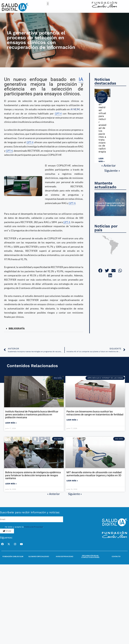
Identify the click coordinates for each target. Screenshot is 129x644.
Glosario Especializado (39, 556)
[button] (48, 4)
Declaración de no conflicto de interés (90, 556)
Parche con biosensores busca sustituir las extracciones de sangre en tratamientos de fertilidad (95, 413)
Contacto (116, 556)
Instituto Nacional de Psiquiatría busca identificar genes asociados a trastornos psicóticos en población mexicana (32, 414)
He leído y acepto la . (24, 527)
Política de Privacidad (34, 527)
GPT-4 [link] (58, 113)
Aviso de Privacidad (64, 556)
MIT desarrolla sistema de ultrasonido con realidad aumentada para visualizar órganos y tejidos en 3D (94, 474)
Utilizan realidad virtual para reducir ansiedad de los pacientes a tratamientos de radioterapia (102, 126)
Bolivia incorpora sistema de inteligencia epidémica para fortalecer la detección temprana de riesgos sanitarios (33, 475)
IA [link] (81, 79)
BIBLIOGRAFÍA (17, 328)
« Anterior (109, 165)
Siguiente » (112, 170)
